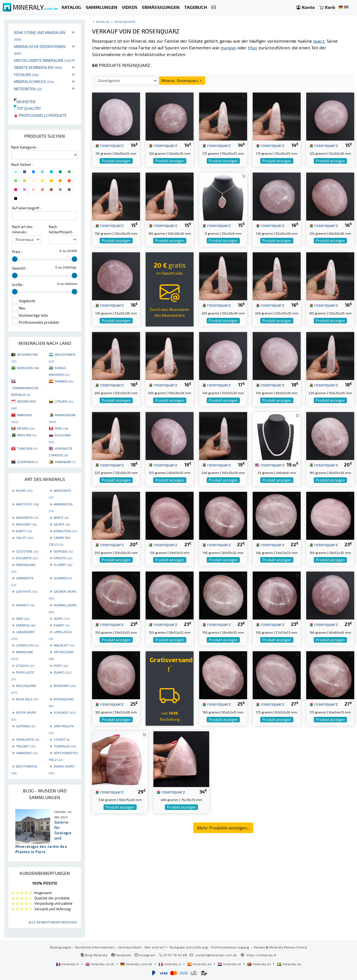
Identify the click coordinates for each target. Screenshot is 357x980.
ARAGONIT (26, 524)
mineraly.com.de (137, 964)
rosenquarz (109, 145)
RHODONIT (65, 686)
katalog (103, 22)
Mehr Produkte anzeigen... (223, 828)
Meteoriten (28, 89)
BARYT (24, 531)
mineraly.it (170, 964)
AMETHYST (27, 504)
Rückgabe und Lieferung (189, 947)
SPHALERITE (27, 739)
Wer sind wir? (155, 947)
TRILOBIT (26, 746)
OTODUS (25, 666)
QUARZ (62, 672)
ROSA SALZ (27, 699)
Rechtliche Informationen (95, 947)
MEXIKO (26, 428)
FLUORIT (63, 565)
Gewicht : (19, 268)
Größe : (18, 285)
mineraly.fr (68, 964)
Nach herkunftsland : (61, 229)
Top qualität (27, 108)
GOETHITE (27, 591)
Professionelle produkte (40, 115)
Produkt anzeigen (116, 161)
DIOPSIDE (63, 551)
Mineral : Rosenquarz (182, 80)
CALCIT (25, 538)
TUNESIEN (27, 448)
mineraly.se (289, 964)
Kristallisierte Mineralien (43, 60)
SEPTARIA (26, 726)
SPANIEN (64, 381)
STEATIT (62, 739)
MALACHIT (64, 645)
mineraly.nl (230, 964)
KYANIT (61, 625)
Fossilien (26, 75)
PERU (61, 428)
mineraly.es (200, 964)
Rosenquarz (125, 22)
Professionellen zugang (231, 947)
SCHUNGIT (64, 712)
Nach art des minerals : (22, 229)
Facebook (121, 955)
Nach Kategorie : (24, 147)
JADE (23, 618)
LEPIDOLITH (27, 645)
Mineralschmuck (34, 82)
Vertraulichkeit (129, 947)
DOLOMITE (27, 558)
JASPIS (61, 618)
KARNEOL (26, 625)
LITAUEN (64, 401)
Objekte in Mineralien (38, 67)
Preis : (17, 252)
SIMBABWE (65, 462)
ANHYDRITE (27, 517)
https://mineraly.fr (261, 955)
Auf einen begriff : (26, 208)
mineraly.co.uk (100, 964)
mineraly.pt (259, 964)
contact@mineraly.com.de (216, 955)
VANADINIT (27, 753)
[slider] (15, 259)
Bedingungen (61, 947)
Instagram (145, 955)
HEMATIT (25, 605)
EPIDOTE (63, 558)
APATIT (61, 517)
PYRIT (61, 666)
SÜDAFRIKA (27, 462)
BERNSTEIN (65, 531)
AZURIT (62, 524)
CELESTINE (27, 551)
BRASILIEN (28, 368)
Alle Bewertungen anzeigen (53, 922)
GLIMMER (63, 578)
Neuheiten (25, 102)
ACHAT (24, 490)
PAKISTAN (27, 435)
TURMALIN (65, 746)
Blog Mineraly (94, 955)
